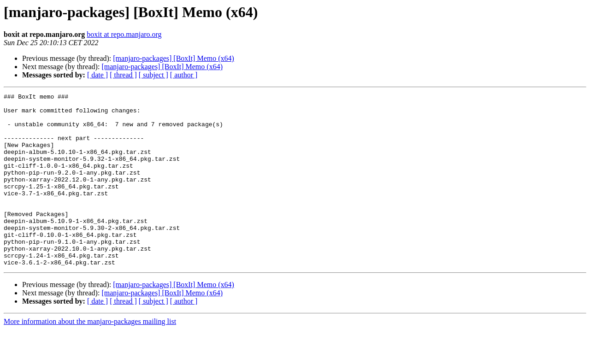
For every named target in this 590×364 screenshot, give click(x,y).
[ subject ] (153, 75)
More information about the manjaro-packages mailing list (90, 356)
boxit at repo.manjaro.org (124, 34)
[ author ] (184, 75)
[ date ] (97, 75)
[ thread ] (123, 75)
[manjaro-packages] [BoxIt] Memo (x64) (174, 58)
